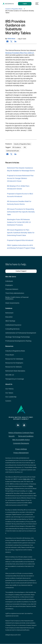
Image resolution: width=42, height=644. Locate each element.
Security (12, 436)
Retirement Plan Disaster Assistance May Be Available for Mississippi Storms (21, 169)
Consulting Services (12, 329)
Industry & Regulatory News (14, 9)
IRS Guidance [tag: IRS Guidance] (17, 147)
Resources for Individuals (14, 359)
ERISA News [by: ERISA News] (11, 39)
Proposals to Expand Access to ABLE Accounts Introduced (20, 195)
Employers (9, 285)
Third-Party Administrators (15, 293)
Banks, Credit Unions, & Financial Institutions (17, 298)
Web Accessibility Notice (21, 440)
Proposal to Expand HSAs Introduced (20, 240)
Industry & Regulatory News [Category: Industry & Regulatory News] (22, 144)
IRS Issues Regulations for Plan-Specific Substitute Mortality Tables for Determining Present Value (21, 233)
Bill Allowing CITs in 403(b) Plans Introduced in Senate (18, 187)
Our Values (9, 393)
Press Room (10, 355)
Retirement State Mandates (15, 371)
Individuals (9, 281)
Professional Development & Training (18, 341)
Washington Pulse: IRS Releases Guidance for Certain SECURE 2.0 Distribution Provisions (19, 222)
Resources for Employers (14, 363)
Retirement (9, 313)
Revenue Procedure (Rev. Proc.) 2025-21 (20, 53)
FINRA (25, 479)
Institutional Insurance (13, 325)
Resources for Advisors (14, 367)
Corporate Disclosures (21, 443)
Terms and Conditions (26, 436)
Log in (25, 4)
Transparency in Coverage (15, 379)
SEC (31, 491)
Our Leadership (11, 397)
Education (9, 317)
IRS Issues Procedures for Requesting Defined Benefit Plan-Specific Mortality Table (21, 212)
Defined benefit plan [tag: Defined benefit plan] (13, 151)
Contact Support (21, 271)
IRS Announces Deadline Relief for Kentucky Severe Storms (19, 203)
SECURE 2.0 (10, 375)
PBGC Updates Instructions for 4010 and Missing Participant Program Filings (21, 247)
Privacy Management (21, 453)
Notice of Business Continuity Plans (21, 433)
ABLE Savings (10, 321)
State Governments (12, 303)
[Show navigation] (37, 4)
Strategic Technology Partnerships (18, 337)
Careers (8, 401)
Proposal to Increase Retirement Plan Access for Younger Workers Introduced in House (20, 178)
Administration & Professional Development (21, 333)
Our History (9, 389)
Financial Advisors (12, 289)
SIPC (29, 479)
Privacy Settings (21, 449)
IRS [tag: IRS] (25, 147)
